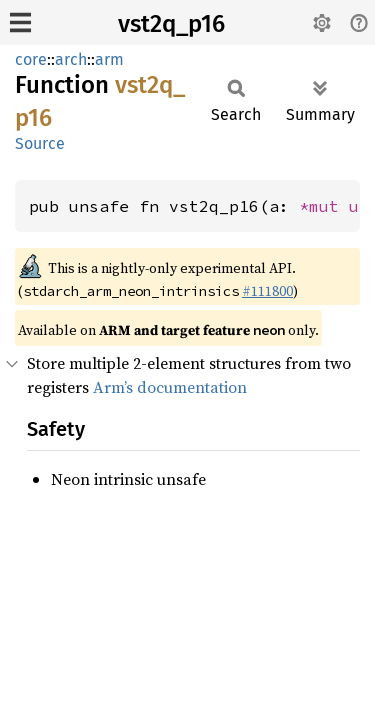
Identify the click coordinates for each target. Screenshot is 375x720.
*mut (324, 206)
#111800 (267, 291)
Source (40, 143)
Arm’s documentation (170, 387)
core (31, 59)
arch (71, 59)
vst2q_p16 (171, 24)
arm (109, 59)
